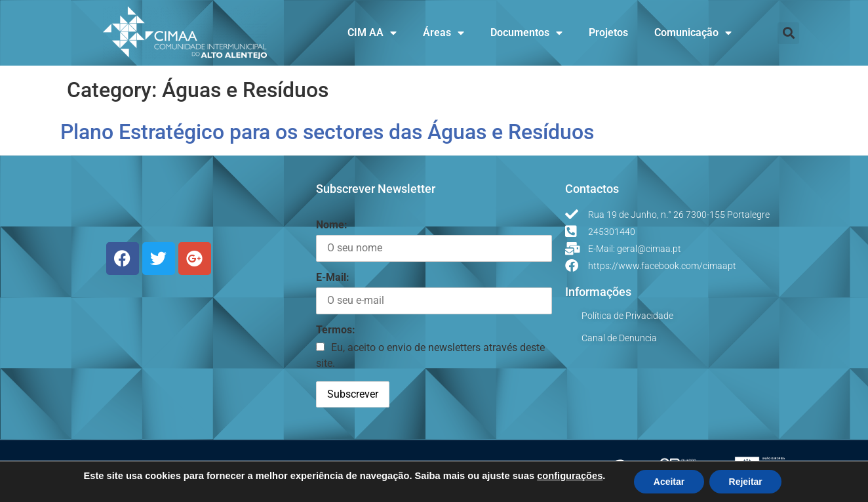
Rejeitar (746, 482)
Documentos (526, 33)
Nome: (332, 225)
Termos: (336, 330)
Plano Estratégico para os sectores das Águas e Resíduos (327, 132)
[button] (788, 33)
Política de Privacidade (627, 316)
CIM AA (372, 33)
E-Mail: (333, 277)
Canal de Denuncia (619, 338)
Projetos (608, 32)
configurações (569, 476)
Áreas (444, 33)
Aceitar (668, 482)
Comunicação (693, 33)
